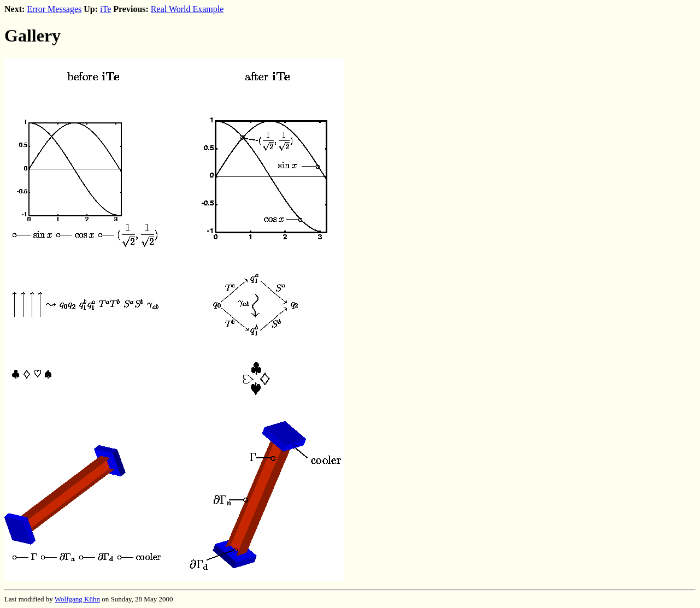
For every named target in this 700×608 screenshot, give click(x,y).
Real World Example (187, 9)
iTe (105, 9)
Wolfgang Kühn (77, 599)
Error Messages (54, 9)
